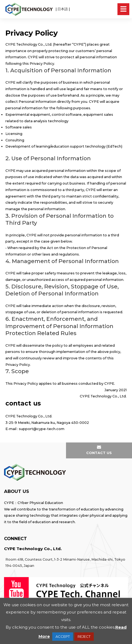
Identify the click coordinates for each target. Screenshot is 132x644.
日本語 (63, 9)
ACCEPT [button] (63, 636)
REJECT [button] (84, 636)
